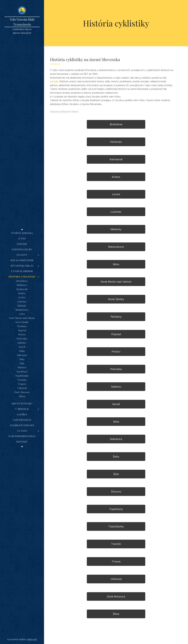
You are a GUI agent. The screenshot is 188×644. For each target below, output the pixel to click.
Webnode (32, 639)
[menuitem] (22, 233)
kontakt (54, 81)
